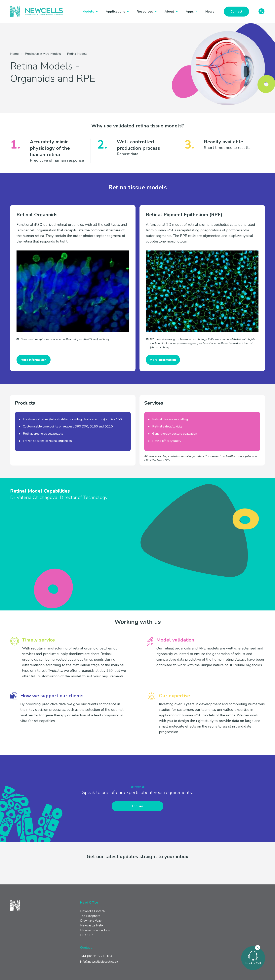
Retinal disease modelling (170, 419)
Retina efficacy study (167, 441)
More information (34, 360)
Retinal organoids (35, 434)
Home (14, 54)
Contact (236, 12)
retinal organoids (60, 441)
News (210, 12)
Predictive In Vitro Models (43, 54)
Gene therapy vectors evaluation (175, 434)
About (169, 12)
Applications (115, 12)
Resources (145, 12)
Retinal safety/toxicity (167, 426)
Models (88, 12)
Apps (190, 12)
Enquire (138, 806)
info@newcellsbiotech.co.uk (99, 962)
